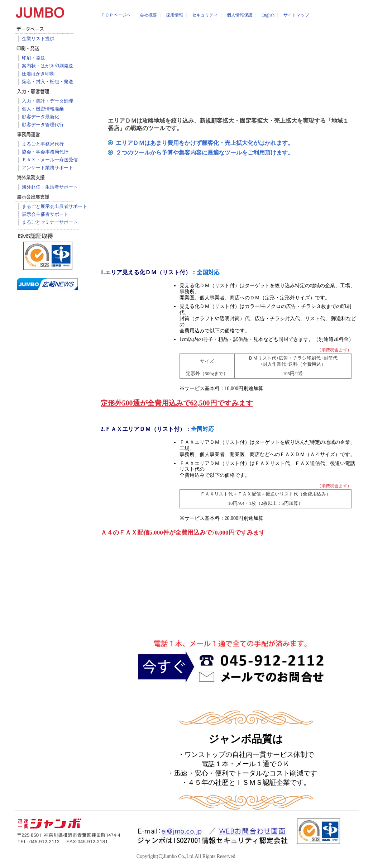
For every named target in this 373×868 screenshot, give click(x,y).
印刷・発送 (34, 58)
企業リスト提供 (38, 39)
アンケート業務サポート (47, 168)
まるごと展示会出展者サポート (54, 206)
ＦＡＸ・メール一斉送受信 (50, 160)
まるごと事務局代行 (43, 144)
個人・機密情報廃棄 (43, 109)
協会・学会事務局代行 (45, 152)
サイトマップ (296, 15)
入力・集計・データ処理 (47, 101)
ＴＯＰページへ (116, 15)
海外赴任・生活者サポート (50, 187)
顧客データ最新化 (40, 117)
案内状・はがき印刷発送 (47, 66)
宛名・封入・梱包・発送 (47, 82)
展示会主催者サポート (45, 214)
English (268, 15)
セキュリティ (205, 15)
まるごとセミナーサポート (50, 222)
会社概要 (148, 15)
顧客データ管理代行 (43, 125)
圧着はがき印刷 (38, 74)
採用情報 (174, 15)
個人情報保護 (240, 15)
